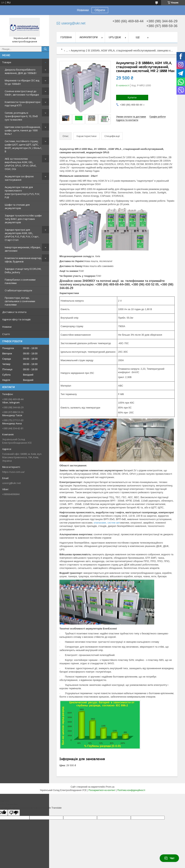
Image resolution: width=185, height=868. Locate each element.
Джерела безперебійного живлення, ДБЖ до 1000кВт (21, 71)
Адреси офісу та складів (16, 319)
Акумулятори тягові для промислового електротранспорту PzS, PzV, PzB (22, 192)
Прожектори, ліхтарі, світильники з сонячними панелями (20, 301)
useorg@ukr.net (12, 483)
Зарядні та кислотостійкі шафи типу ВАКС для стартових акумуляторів (23, 219)
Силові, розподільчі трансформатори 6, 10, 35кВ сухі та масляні (21, 116)
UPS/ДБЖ (115, 37)
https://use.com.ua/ (13, 472)
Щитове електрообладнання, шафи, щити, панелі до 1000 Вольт (23, 130)
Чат (169, 858)
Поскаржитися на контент (102, 790)
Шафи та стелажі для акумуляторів (17, 206)
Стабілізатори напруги (18, 290)
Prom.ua (110, 787)
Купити (132, 97)
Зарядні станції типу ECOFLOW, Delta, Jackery (23, 271)
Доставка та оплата (14, 312)
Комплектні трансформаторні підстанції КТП (23, 104)
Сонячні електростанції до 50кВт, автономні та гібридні (22, 93)
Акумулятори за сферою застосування (19, 178)
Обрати (100, 10)
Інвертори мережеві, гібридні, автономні (23, 249)
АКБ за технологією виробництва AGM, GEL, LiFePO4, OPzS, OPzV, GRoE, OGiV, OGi (21, 164)
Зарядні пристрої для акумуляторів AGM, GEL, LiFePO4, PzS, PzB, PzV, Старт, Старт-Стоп (22, 235)
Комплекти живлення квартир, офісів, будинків (23, 260)
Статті (6, 334)
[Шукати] (45, 49)
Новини (7, 327)
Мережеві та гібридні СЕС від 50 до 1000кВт (22, 82)
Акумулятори (89, 37)
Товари (7, 62)
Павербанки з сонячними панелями (20, 281)
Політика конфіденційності (131, 790)
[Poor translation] (14, 813)
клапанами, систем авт (106, 523)
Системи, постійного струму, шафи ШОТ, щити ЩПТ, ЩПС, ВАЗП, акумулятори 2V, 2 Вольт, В (23, 146)
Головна (66, 37)
